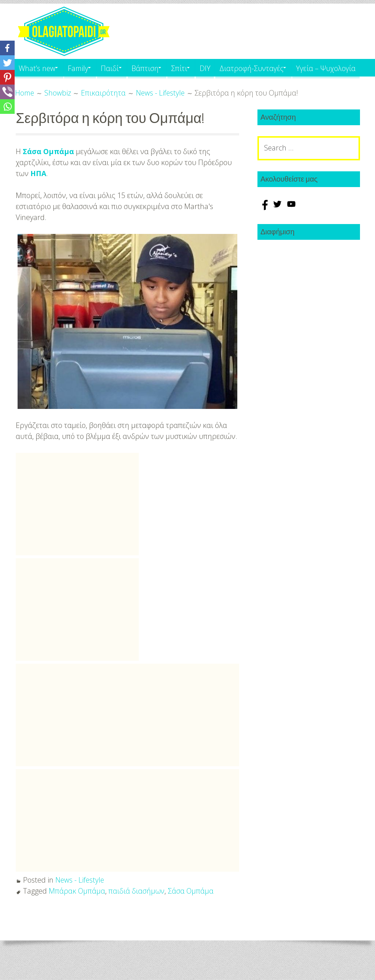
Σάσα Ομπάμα (49, 169)
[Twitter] (7, 63)
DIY (223, 68)
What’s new (38, 68)
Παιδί (118, 68)
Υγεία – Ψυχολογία (50, 85)
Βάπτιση (157, 68)
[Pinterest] (7, 77)
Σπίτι (194, 68)
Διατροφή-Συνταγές (272, 68)
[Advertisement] (77, 522)
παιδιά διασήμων (137, 908)
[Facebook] (7, 48)
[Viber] (7, 92)
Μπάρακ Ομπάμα (77, 908)
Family (83, 68)
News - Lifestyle (80, 897)
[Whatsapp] (7, 107)
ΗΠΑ (39, 191)
